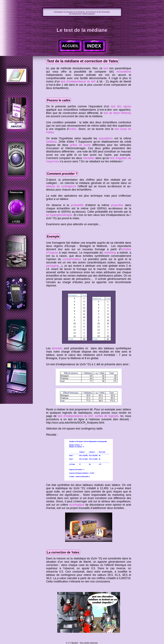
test (106, 68)
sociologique (77, 505)
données (57, 348)
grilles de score (80, 145)
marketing (110, 253)
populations (106, 138)
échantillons (124, 72)
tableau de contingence (61, 186)
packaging (52, 266)
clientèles (89, 158)
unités (73, 129)
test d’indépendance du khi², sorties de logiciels (88, 416)
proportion (117, 205)
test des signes (121, 106)
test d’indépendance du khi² (78, 81)
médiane (51, 142)
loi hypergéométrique (59, 215)
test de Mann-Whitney (117, 113)
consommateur (72, 259)
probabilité (77, 205)
